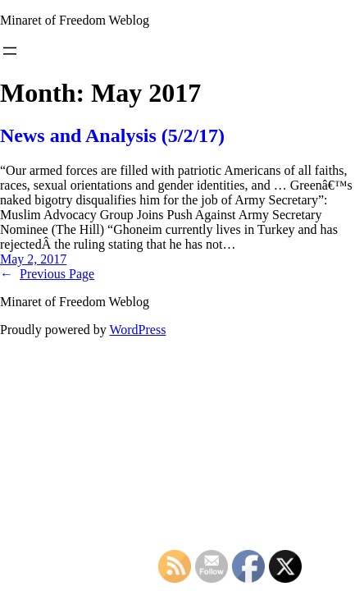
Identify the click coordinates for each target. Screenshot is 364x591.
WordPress (137, 330)
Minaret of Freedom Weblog (75, 20)
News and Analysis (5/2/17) (112, 135)
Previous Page (47, 274)
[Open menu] (10, 51)
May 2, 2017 (33, 259)
